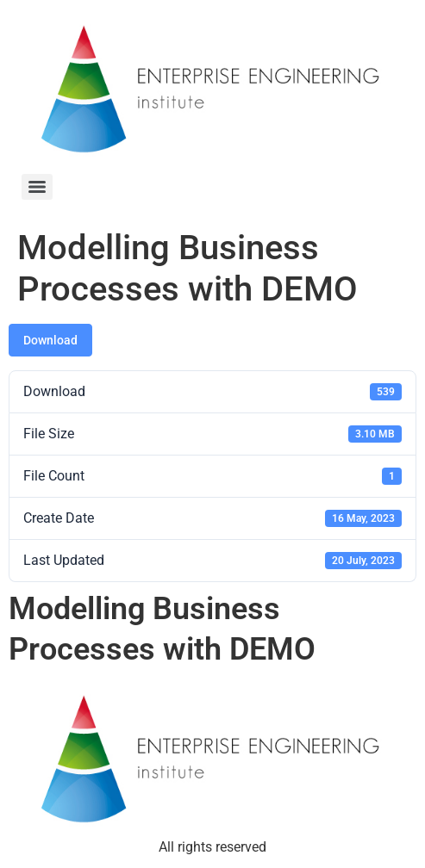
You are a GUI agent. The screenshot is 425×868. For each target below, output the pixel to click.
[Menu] (37, 187)
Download (50, 340)
